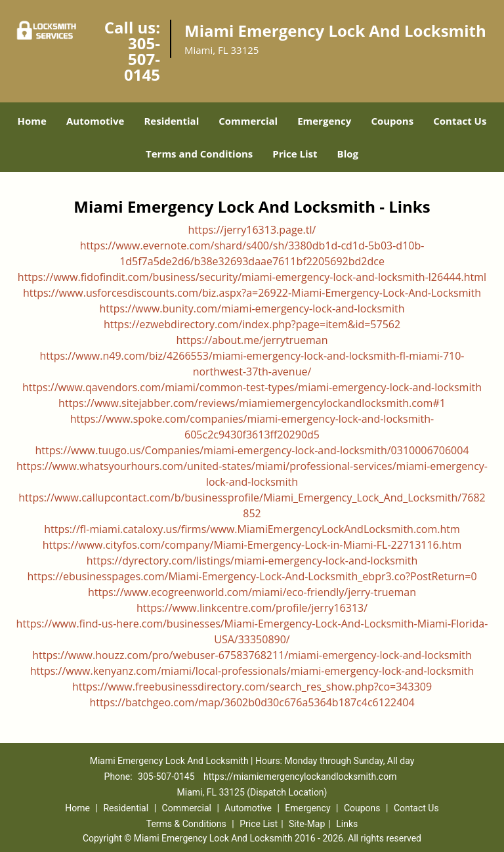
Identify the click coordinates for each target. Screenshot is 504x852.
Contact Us (460, 121)
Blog (348, 154)
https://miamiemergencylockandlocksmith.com (300, 777)
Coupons (392, 121)
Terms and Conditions (199, 154)
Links (347, 824)
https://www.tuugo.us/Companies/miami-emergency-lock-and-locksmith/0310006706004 (252, 450)
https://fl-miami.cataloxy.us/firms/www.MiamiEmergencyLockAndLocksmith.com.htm (252, 529)
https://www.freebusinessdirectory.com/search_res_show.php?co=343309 (252, 687)
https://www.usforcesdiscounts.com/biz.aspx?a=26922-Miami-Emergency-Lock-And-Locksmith (252, 293)
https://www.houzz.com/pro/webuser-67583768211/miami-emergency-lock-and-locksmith (252, 655)
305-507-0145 (142, 59)
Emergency (324, 121)
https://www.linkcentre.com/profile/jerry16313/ (252, 608)
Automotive (95, 121)
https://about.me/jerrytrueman (252, 340)
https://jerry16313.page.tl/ (252, 230)
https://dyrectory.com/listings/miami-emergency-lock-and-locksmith (252, 561)
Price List (295, 154)
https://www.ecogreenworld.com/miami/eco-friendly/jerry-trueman (252, 592)
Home (32, 121)
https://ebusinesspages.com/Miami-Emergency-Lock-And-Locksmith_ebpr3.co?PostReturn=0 (252, 576)
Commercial (248, 121)
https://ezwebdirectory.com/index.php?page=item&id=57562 (252, 324)
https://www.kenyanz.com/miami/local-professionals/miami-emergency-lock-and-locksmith (252, 671)
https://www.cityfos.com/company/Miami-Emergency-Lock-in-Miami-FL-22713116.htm (252, 545)
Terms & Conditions (186, 824)
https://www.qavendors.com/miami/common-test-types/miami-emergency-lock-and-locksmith (252, 387)
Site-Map (307, 824)
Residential (171, 121)
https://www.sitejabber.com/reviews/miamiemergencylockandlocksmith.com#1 (252, 403)
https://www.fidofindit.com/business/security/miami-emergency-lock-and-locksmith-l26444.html (252, 277)
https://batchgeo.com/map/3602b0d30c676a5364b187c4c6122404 (252, 702)
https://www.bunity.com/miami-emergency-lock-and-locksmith (252, 309)
